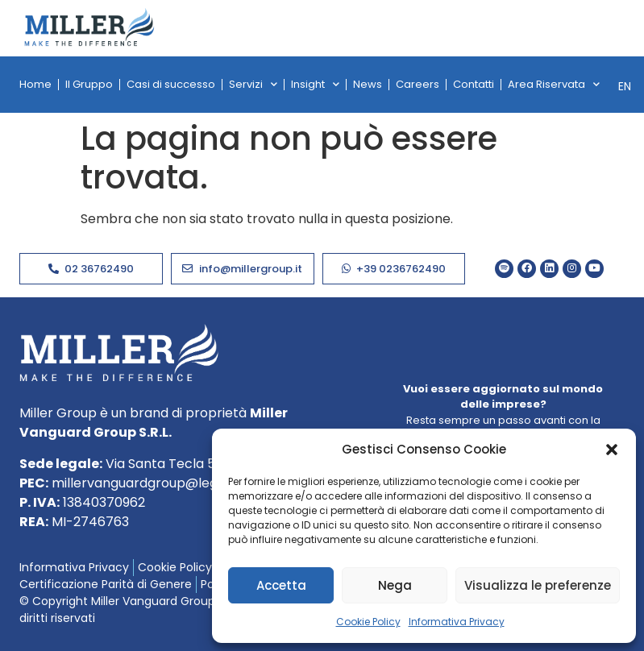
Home (35, 84)
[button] (612, 450)
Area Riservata (554, 84)
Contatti (474, 84)
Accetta (281, 585)
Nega (395, 585)
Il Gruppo (89, 84)
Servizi (253, 84)
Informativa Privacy (457, 622)
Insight (315, 84)
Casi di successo (171, 84)
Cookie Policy (368, 622)
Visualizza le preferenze (538, 585)
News (368, 84)
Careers (418, 84)
